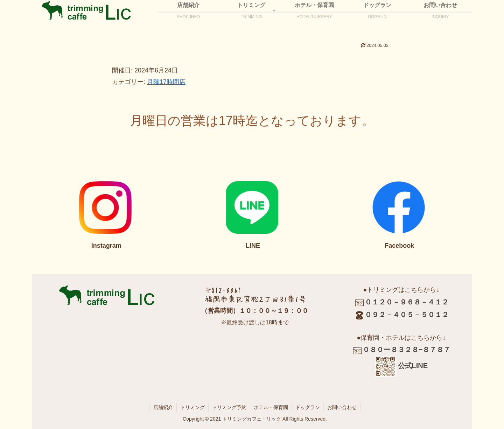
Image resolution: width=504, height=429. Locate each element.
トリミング (192, 407)
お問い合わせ (342, 407)
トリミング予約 (229, 407)
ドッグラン (308, 407)
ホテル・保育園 (271, 407)
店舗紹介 (163, 407)
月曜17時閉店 (166, 82)
